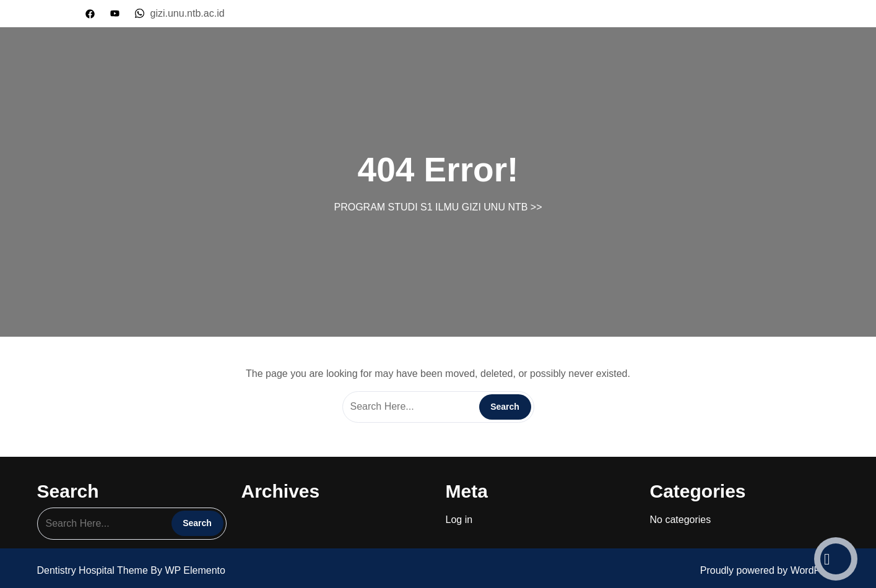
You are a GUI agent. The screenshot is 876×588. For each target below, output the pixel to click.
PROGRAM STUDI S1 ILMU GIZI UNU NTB (431, 207)
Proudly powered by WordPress (770, 570)
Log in (459, 520)
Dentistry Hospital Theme (94, 570)
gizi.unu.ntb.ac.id (180, 14)
